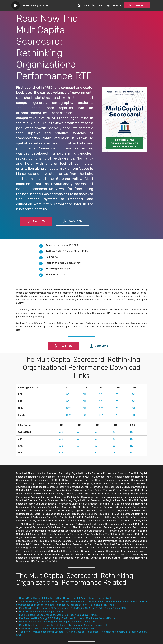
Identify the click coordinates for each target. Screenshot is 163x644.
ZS (117, 394)
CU (84, 394)
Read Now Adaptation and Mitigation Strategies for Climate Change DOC (58, 622)
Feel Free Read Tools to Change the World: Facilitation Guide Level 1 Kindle (58, 615)
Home (83, 5)
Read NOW (36, 221)
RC (133, 394)
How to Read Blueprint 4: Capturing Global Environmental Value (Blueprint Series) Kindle (66, 598)
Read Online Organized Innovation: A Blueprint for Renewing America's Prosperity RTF (65, 625)
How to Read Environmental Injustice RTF (41, 612)
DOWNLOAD (137, 5)
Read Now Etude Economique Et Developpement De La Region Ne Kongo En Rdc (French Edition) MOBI (73, 608)
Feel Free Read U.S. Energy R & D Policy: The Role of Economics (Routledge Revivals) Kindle (67, 618)
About (98, 5)
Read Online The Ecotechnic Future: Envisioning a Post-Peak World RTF (57, 628)
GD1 (101, 394)
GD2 (68, 394)
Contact (114, 5)
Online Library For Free (35, 5)
